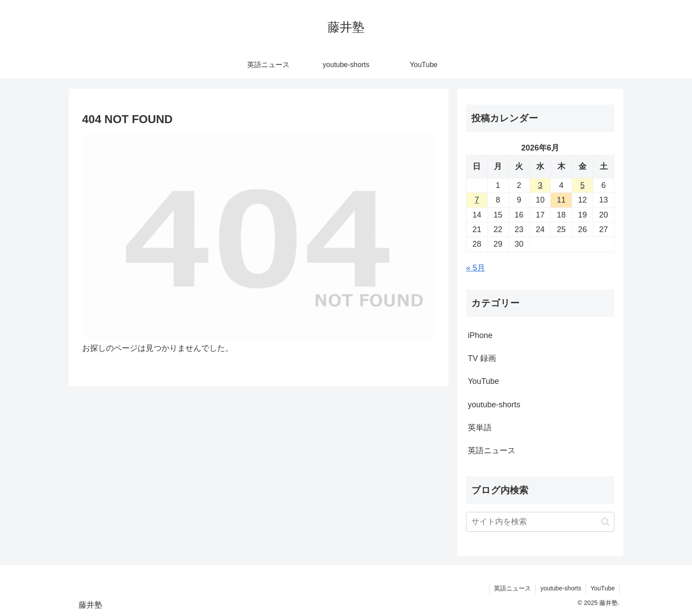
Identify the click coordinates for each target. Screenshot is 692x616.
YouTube (603, 588)
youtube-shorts (561, 588)
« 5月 (476, 268)
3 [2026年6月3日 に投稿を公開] (540, 185)
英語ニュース (512, 588)
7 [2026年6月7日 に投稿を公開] (477, 200)
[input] (540, 522)
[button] (605, 522)
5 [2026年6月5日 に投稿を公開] (583, 185)
